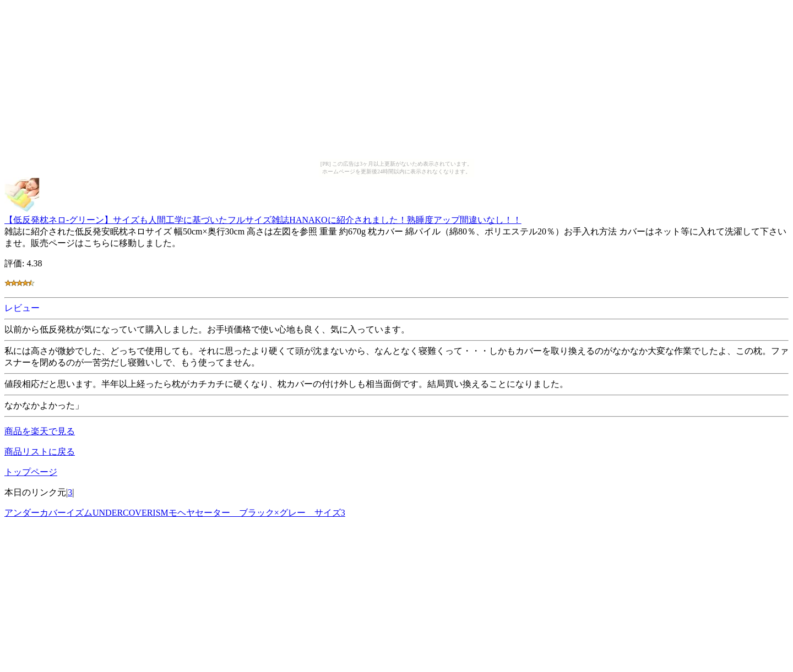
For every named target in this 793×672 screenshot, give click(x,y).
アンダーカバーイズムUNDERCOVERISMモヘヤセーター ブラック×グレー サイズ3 (175, 513)
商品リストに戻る (40, 452)
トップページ (31, 472)
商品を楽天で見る (40, 431)
